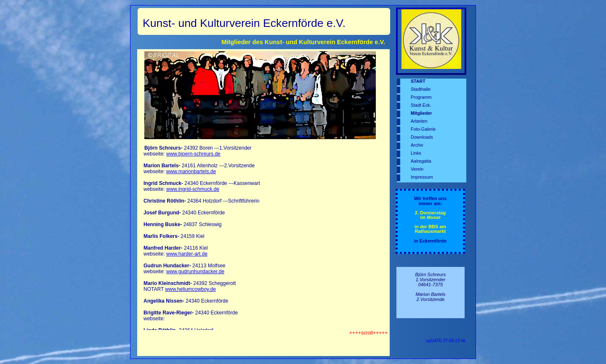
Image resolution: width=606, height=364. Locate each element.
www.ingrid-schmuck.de (193, 189)
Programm (421, 97)
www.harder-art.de (187, 254)
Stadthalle (421, 89)
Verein (417, 169)
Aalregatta (421, 161)
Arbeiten (419, 121)
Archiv (417, 145)
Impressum (422, 177)
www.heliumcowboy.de (190, 289)
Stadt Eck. (421, 105)
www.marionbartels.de (191, 171)
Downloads (422, 137)
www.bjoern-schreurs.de (193, 154)
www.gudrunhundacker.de (195, 272)
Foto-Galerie (423, 129)
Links (416, 153)
